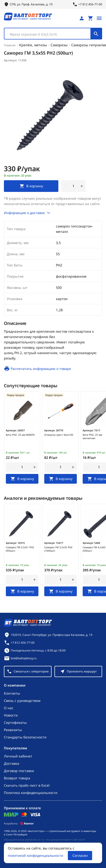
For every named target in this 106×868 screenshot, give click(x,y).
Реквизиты (13, 730)
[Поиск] (96, 34)
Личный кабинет (18, 756)
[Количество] (73, 186)
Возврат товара (17, 778)
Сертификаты (15, 722)
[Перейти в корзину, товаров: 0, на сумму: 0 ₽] (90, 18)
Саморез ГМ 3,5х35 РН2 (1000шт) (58, 549)
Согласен (80, 855)
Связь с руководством (22, 701)
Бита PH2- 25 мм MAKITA (20, 435)
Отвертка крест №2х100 (59, 435)
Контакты (12, 693)
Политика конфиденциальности (31, 793)
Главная (10, 45)
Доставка (12, 763)
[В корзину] (22, 479)
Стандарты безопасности (25, 737)
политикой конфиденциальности (35, 855)
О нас (9, 708)
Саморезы (59, 45)
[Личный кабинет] (82, 18)
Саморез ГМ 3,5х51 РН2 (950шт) (20, 549)
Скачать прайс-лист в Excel (27, 785)
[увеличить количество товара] (82, 186)
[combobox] (53, 34)
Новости (11, 715)
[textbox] (50, 34)
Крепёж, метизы (33, 45)
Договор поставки (19, 771)
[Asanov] (27, 823)
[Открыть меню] (99, 18)
